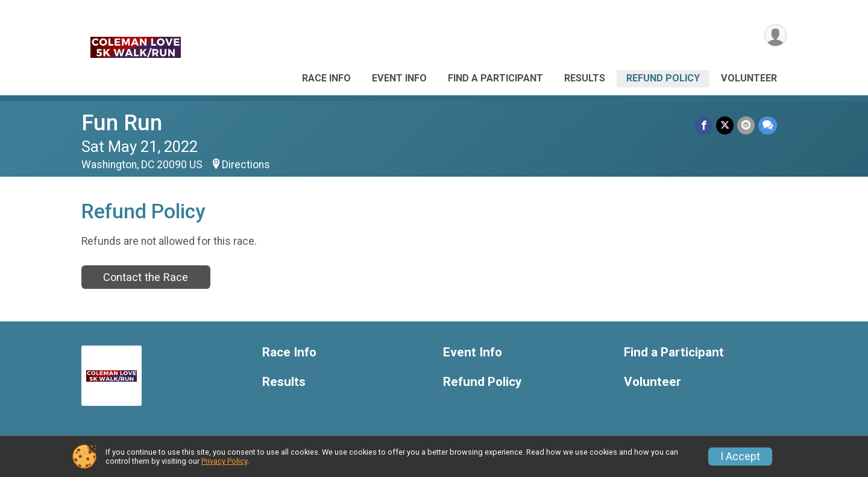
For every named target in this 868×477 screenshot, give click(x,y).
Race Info (326, 78)
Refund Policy (663, 78)
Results (585, 78)
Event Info (399, 78)
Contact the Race (146, 277)
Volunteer (749, 78)
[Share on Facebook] (704, 125)
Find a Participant (495, 78)
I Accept (740, 456)
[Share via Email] (746, 125)
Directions (246, 165)
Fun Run (122, 123)
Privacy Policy (224, 461)
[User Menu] (775, 35)
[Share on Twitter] (725, 125)
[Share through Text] (768, 125)
